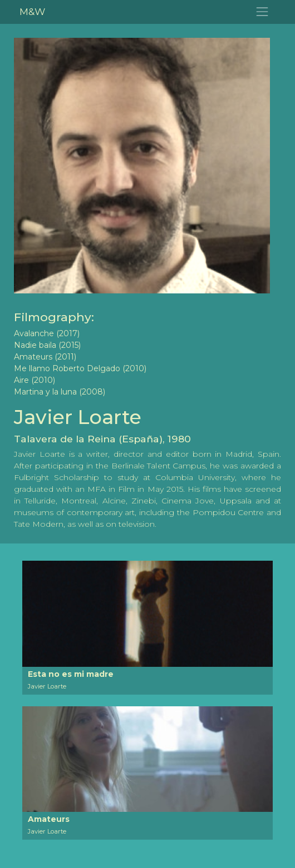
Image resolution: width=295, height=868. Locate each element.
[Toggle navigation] (262, 12)
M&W (32, 11)
